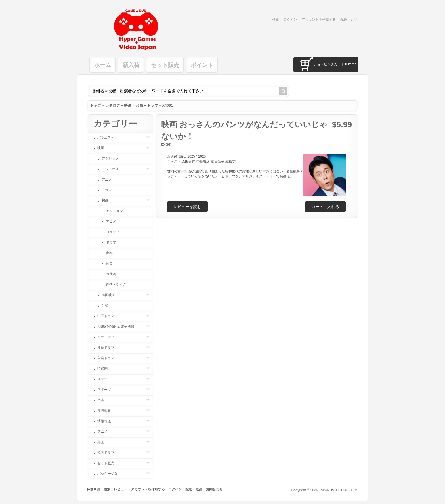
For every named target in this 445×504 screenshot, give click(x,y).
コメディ (113, 232)
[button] (325, 207)
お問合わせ (214, 489)
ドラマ (153, 105)
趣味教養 (107, 411)
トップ (95, 105)
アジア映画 (113, 169)
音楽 (109, 263)
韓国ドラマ (109, 453)
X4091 (168, 105)
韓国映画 (111, 295)
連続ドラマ (109, 348)
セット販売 (165, 65)
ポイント (202, 65)
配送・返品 (349, 20)
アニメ (107, 179)
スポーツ (107, 390)
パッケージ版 (110, 474)
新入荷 (131, 65)
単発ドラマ (109, 358)
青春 (109, 253)
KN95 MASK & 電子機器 (119, 327)
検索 (276, 20)
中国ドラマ (109, 316)
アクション (110, 158)
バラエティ (109, 337)
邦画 (139, 105)
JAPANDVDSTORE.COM (338, 490)
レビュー (121, 489)
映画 (128, 105)
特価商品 (93, 489)
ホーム (103, 65)
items (351, 64)
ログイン (290, 20)
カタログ (113, 105)
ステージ (107, 379)
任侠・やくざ (116, 285)
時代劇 (111, 274)
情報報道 (107, 421)
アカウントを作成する (319, 20)
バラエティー (110, 137)
